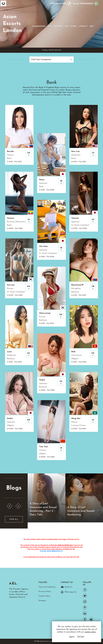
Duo (50, 26)
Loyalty (83, 26)
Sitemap (42, 601)
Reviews (59, 26)
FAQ (92, 26)
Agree (72, 637)
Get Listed (71, 26)
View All (14, 519)
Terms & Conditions (47, 587)
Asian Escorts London (12, 24)
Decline (81, 637)
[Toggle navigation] (36, 23)
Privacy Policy (45, 592)
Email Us (68, 587)
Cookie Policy (45, 596)
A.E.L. (14, 584)
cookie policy (90, 632)
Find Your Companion (41, 59)
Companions (39, 26)
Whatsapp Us (71, 592)
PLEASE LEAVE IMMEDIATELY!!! (51, 551)
